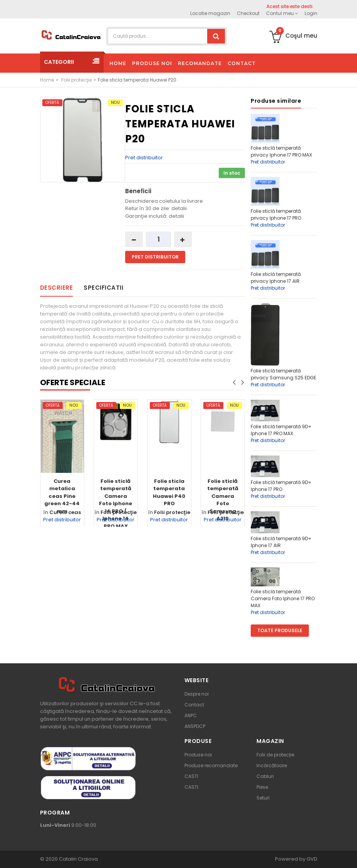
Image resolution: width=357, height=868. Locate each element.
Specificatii (103, 288)
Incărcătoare (272, 765)
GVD (312, 859)
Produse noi (198, 755)
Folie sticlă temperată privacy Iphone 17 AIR (276, 278)
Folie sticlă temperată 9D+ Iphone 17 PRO (281, 486)
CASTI (191, 776)
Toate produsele (280, 630)
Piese (262, 787)
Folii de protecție (275, 755)
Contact (194, 705)
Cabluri (265, 776)
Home (47, 80)
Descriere (57, 288)
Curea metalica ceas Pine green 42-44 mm (62, 496)
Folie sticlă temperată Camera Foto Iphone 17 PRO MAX (283, 598)
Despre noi (197, 694)
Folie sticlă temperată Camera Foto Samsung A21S (223, 500)
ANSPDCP (195, 726)
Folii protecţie (76, 80)
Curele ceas (65, 512)
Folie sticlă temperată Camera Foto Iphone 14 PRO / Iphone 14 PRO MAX (116, 504)
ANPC (191, 715)
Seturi (263, 798)
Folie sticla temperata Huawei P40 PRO (169, 492)
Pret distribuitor (144, 158)
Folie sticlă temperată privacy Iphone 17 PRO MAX (281, 151)
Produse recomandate (211, 765)
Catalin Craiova (78, 859)
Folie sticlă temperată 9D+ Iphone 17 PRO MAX (281, 430)
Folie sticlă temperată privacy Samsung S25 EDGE (283, 374)
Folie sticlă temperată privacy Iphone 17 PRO (276, 214)
